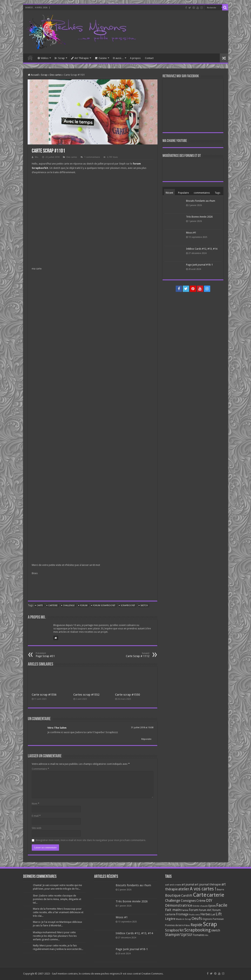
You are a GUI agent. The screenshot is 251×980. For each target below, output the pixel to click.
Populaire (183, 193)
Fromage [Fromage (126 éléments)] (182, 914)
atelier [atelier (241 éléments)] (184, 889)
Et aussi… (118, 58)
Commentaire (40, 769)
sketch (144, 605)
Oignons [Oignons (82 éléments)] (207, 919)
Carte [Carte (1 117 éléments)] (200, 895)
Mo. (37, 157)
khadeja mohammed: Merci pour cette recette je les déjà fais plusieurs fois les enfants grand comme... (55, 936)
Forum (84, 605)
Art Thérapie (80, 58)
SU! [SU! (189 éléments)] (190, 935)
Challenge (69, 605)
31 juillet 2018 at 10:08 (142, 728)
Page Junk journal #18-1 (199, 265)
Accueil (30, 58)
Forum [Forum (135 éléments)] (193, 910)
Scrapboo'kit (128, 605)
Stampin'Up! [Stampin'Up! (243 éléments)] (176, 935)
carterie (53, 605)
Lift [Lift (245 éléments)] (219, 914)
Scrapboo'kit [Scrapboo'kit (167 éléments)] (174, 930)
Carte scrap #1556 (44, 695)
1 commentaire (92, 157)
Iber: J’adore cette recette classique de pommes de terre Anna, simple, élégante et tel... (57, 899)
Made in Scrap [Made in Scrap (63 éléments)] (183, 919)
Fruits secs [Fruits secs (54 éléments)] (194, 915)
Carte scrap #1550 (127, 695)
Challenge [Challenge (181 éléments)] (173, 901)
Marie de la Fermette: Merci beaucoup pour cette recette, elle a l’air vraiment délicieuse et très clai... (58, 912)
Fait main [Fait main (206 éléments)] (173, 910)
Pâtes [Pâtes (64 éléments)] (187, 925)
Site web (37, 828)
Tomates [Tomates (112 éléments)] (199, 935)
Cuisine (101, 58)
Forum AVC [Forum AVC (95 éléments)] (205, 910)
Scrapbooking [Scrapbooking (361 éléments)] (197, 930)
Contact (149, 58)
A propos (135, 58)
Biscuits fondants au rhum (201, 201)
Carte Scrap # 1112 (129, 655)
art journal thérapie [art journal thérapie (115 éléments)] (208, 884)
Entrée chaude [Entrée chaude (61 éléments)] (200, 906)
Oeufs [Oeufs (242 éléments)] (197, 919)
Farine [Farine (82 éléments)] (185, 910)
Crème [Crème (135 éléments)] (201, 901)
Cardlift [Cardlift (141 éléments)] (187, 896)
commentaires (202, 193)
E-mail (36, 816)
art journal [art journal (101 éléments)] (188, 884)
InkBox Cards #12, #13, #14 (202, 249)
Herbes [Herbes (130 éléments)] (206, 914)
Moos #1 (191, 233)
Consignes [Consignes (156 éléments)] (188, 901)
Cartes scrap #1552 (86, 695)
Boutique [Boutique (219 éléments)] (173, 895)
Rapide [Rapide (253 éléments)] (196, 925)
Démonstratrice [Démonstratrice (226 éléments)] (179, 905)
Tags (217, 193)
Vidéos (43, 58)
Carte (40, 605)
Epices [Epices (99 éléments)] (212, 906)
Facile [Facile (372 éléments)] (222, 905)
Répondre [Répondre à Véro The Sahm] (146, 739)
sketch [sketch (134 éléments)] (216, 930)
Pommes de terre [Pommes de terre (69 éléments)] (174, 925)
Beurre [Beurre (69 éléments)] (220, 890)
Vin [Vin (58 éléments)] (207, 935)
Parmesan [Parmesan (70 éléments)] (218, 919)
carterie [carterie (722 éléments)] (216, 895)
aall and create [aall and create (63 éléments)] (173, 885)
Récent (169, 193)
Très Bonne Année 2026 (199, 217)
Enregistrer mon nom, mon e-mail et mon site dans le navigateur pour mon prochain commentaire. (91, 840)
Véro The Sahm (57, 728)
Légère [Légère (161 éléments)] (170, 919)
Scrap (60, 58)
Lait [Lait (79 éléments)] (213, 914)
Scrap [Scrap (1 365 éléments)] (210, 924)
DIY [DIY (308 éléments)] (209, 900)
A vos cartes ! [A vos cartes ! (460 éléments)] (203, 889)
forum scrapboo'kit (104, 605)
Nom (35, 804)
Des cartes (56, 75)
